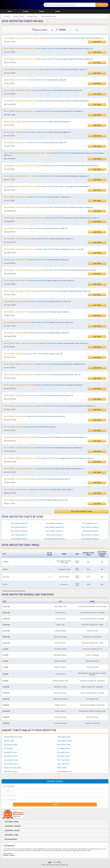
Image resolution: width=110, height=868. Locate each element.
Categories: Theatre (12, 831)
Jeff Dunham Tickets (63, 756)
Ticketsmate (20, 5)
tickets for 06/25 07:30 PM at (45, 69)
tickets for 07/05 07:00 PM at (37, 132)
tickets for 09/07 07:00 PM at (44, 249)
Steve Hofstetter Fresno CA (19, 539)
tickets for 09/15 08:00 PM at (39, 281)
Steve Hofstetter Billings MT (19, 527)
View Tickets (97, 42)
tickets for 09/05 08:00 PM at (36, 228)
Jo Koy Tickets (8, 748)
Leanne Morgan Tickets (64, 772)
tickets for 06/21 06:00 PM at (54, 38)
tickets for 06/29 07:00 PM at (46, 101)
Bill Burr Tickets (62, 768)
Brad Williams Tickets (11, 756)
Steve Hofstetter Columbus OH (55, 531)
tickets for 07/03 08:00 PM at (37, 122)
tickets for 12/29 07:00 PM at (37, 479)
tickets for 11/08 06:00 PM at (43, 385)
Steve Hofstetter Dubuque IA (55, 535)
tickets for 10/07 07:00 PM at (42, 375)
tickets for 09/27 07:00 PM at (38, 322)
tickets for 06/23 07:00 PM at (48, 48)
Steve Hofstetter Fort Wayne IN (90, 535)
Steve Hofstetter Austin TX (90, 523)
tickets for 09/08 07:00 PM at (36, 260)
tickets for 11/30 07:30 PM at (39, 395)
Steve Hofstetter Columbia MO (19, 531)
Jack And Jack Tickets (11, 745)
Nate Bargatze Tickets (64, 737)
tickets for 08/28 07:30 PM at (52, 218)
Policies (63, 865)
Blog (67, 865)
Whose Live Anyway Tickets (12, 768)
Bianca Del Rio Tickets (11, 764)
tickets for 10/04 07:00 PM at (33, 354)
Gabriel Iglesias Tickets (64, 741)
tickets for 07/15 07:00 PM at (48, 186)
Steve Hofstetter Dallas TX (90, 531)
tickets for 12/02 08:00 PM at (34, 416)
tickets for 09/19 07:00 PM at (47, 291)
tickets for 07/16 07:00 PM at (37, 197)
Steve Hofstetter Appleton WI (19, 523)
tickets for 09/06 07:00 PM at (39, 239)
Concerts (26, 11)
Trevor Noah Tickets (63, 760)
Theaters (42, 11)
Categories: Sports (12, 822)
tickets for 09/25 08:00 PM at (37, 312)
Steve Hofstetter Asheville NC (55, 523)
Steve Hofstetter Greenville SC (90, 539)
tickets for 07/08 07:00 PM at (54, 154)
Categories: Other (11, 835)
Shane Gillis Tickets (63, 752)
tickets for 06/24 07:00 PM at (48, 59)
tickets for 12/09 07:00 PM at (49, 458)
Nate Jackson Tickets (10, 772)
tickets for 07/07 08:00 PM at (35, 143)
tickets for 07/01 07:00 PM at (43, 111)
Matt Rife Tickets (9, 741)
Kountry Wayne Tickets (11, 760)
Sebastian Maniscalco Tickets (13, 737)
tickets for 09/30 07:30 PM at (37, 333)
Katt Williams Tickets (10, 752)
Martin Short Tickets (63, 764)
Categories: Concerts (13, 826)
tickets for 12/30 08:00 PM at (38, 489)
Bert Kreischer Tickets (64, 745)
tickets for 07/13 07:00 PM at (46, 176)
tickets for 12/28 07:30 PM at (44, 469)
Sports (10, 11)
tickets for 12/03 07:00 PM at (30, 427)
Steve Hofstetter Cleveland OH (90, 527)
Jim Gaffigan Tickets (63, 748)
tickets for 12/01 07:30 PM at (50, 406)
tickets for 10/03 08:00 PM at (46, 343)
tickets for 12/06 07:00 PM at (45, 437)
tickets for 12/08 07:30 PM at (43, 448)
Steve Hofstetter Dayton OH (19, 535)
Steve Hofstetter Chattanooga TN (55, 527)
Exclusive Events (11, 839)
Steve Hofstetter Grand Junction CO (55, 539)
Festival (58, 11)
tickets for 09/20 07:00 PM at (37, 301)
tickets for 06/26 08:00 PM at (35, 80)
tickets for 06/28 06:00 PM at (43, 90)
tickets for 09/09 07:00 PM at (50, 270)
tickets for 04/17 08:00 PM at (36, 500)
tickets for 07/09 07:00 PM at (51, 166)
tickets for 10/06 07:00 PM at (45, 364)
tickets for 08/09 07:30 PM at (48, 207)
